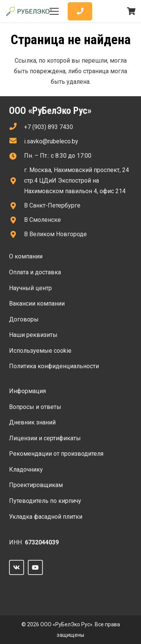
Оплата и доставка (35, 272)
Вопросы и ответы (35, 407)
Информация (27, 391)
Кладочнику (26, 470)
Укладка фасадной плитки (46, 517)
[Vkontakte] (17, 567)
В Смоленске (42, 220)
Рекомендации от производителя (56, 454)
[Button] (80, 12)
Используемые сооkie (40, 351)
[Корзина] (132, 11)
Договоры (24, 319)
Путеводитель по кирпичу (45, 501)
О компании (26, 256)
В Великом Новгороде (55, 234)
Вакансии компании (37, 304)
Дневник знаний (32, 422)
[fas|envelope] (17, 141)
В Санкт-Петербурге (52, 205)
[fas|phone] (17, 127)
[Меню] (55, 11)
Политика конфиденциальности (54, 366)
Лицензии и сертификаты (45, 438)
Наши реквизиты (33, 335)
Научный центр (30, 288)
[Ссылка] (29, 12)
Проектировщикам (36, 485)
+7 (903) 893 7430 (49, 127)
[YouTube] (35, 567)
